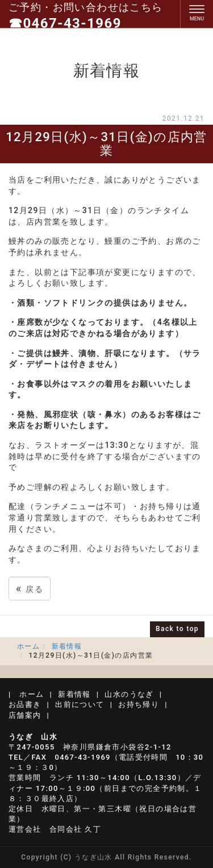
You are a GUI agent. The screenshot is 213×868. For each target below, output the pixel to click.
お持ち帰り (139, 704)
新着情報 (67, 646)
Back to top (177, 629)
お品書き (25, 704)
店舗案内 (25, 715)
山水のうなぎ (129, 694)
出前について (80, 704)
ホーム (28, 646)
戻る (30, 588)
